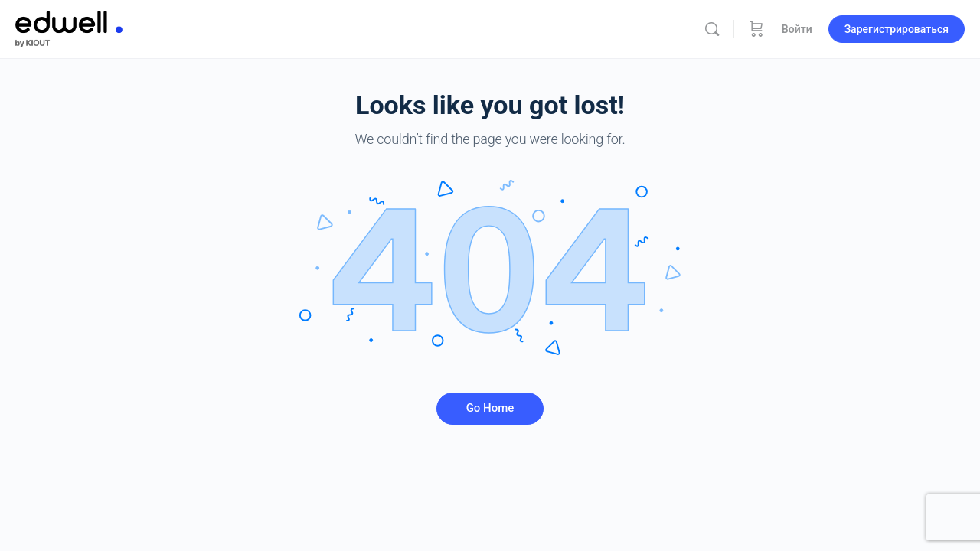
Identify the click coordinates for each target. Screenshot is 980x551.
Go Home (490, 408)
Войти (797, 29)
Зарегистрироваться (897, 29)
